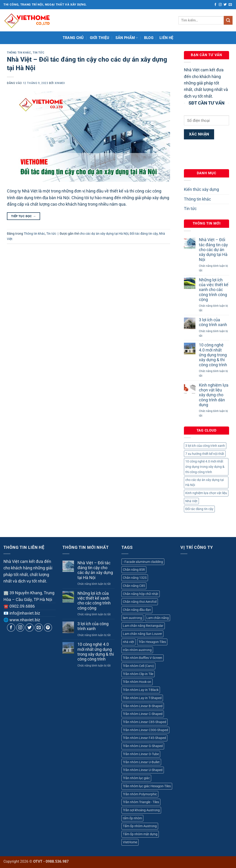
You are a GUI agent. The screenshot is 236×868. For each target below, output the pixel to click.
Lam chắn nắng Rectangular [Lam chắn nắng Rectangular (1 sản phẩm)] (143, 626)
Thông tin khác (19, 53)
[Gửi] (228, 20)
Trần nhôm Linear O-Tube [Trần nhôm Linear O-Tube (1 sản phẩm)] (141, 754)
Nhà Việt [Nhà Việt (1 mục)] (191, 501)
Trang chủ (73, 38)
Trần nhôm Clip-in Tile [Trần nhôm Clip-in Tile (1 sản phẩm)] (138, 674)
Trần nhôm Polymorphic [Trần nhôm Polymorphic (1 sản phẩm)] (140, 794)
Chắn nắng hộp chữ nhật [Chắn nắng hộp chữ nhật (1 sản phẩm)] (141, 594)
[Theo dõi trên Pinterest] (48, 628)
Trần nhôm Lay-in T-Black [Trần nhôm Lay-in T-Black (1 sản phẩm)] (141, 690)
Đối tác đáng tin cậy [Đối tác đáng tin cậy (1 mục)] (199, 509)
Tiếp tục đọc (24, 216)
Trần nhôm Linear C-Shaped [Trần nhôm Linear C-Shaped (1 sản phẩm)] (143, 714)
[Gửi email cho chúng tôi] (230, 5)
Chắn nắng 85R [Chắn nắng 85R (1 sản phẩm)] (134, 570)
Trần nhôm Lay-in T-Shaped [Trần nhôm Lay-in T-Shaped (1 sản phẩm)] (142, 698)
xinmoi (60, 83)
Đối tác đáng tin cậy (144, 234)
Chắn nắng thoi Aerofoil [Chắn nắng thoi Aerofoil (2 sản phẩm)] (140, 602)
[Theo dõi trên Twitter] (225, 5)
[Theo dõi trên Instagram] (220, 5)
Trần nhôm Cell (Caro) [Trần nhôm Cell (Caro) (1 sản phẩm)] (138, 666)
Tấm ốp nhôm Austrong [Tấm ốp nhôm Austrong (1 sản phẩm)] (140, 826)
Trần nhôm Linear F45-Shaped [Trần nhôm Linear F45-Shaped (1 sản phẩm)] (144, 738)
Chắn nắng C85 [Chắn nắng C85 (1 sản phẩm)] (134, 586)
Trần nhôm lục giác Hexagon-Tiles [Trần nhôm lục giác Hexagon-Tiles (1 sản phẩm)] (147, 786)
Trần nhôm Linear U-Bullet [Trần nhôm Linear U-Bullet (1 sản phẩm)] (141, 762)
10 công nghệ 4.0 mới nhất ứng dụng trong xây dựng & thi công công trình (213, 355)
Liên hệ (166, 38)
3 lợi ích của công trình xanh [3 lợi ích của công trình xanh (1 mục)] (205, 446)
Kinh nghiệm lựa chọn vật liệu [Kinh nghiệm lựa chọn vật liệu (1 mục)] (206, 493)
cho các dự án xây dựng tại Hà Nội (104, 234)
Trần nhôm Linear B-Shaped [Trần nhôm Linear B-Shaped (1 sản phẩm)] (143, 706)
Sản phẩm (127, 38)
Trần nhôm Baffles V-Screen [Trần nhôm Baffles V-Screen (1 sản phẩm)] (143, 658)
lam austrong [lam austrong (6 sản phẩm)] (132, 618)
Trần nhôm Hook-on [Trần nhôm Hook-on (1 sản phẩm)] (137, 682)
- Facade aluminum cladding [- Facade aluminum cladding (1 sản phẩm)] (143, 562)
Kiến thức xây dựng (201, 189)
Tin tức (38, 53)
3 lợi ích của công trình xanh (213, 322)
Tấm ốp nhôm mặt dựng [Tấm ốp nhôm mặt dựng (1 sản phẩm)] (140, 834)
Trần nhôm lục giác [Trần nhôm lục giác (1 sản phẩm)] (136, 778)
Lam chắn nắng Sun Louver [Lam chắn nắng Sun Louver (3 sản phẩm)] (142, 634)
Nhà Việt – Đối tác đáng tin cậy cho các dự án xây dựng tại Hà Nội (213, 250)
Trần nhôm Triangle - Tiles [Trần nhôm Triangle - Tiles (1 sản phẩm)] (141, 802)
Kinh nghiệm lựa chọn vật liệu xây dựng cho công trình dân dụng (214, 395)
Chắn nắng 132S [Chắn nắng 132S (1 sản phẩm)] (135, 578)
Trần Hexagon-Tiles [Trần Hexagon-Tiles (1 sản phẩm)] (152, 642)
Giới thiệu (100, 38)
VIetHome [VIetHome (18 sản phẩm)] (130, 842)
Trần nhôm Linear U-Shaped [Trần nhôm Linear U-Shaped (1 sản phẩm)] (143, 770)
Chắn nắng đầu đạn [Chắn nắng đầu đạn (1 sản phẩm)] (137, 610)
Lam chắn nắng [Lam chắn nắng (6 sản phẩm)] (158, 618)
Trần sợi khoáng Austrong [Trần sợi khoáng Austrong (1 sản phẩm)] (141, 810)
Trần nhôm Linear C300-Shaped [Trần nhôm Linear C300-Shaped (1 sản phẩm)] (145, 730)
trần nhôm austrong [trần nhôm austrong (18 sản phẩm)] (137, 650)
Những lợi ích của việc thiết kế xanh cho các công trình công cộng (214, 290)
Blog (149, 38)
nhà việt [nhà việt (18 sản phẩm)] (128, 642)
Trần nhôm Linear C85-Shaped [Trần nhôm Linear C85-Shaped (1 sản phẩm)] (145, 722)
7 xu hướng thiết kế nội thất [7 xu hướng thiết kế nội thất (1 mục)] (205, 454)
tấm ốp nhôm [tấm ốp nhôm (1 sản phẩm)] (132, 818)
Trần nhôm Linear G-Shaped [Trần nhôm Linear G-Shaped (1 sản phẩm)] (143, 746)
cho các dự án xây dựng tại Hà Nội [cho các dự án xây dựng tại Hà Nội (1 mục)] (205, 482)
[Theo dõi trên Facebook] (215, 5)
